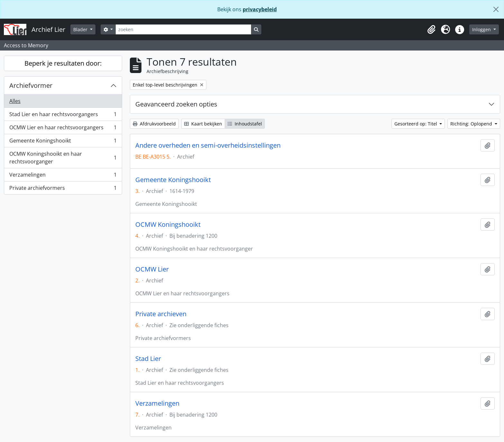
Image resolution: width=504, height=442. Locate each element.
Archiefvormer (31, 85)
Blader (81, 29)
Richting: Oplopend (472, 124)
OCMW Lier (152, 269)
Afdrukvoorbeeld (154, 124)
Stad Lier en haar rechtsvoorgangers (63, 116)
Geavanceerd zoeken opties (176, 104)
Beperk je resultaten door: (63, 63)
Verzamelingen (63, 176)
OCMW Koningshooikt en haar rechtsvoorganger (63, 158)
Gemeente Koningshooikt (63, 142)
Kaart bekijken (203, 124)
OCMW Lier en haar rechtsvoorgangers (63, 129)
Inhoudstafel (245, 124)
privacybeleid (260, 9)
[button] (431, 30)
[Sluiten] (496, 9)
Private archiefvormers (63, 189)
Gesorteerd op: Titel (416, 124)
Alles (15, 101)
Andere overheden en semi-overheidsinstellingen (208, 145)
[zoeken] (183, 29)
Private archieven (161, 314)
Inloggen (482, 29)
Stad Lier (148, 359)
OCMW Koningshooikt (168, 225)
